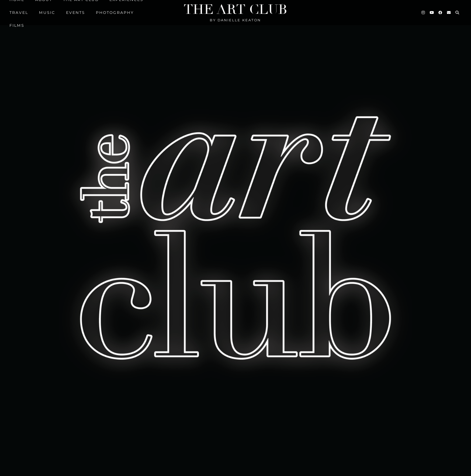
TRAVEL (19, 13)
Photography (115, 13)
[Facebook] (441, 13)
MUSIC (47, 13)
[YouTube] (432, 13)
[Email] (449, 13)
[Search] (458, 13)
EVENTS (76, 13)
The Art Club (235, 9)
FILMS (17, 25)
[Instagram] (424, 13)
